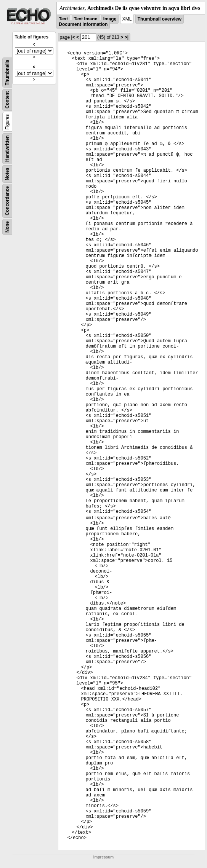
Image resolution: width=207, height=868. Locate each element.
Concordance (7, 201)
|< (73, 37)
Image (110, 19)
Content (7, 100)
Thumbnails (7, 73)
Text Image (86, 19)
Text (63, 19)
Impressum (103, 857)
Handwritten (7, 149)
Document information (83, 24)
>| (127, 37)
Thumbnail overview (160, 19)
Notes (7, 174)
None (7, 227)
